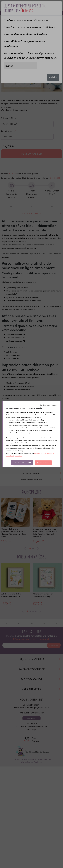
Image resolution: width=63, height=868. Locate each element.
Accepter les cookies (22, 463)
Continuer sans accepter (48, 405)
